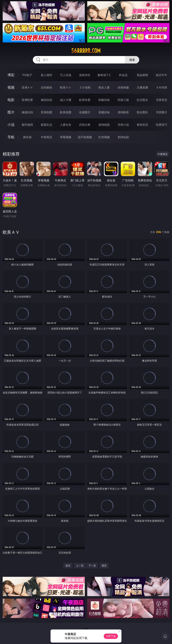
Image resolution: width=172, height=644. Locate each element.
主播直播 (142, 87)
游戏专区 (85, 75)
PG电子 (27, 75)
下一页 (92, 566)
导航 (11, 137)
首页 (68, 566)
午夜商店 (46, 137)
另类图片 (162, 112)
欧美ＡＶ (66, 87)
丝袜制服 (123, 87)
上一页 (80, 566)
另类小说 (123, 125)
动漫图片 (85, 112)
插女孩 (27, 137)
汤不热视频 (85, 137)
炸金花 (123, 75)
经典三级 (123, 100)
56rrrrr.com (86, 51)
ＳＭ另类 (162, 87)
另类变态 (162, 100)
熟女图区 (142, 112)
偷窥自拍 (27, 112)
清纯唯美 (123, 112)
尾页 (104, 566)
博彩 (11, 75)
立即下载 (111, 636)
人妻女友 (66, 125)
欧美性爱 (85, 100)
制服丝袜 (104, 100)
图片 (11, 112)
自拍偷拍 (46, 87)
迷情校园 (104, 125)
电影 (11, 100)
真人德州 (46, 75)
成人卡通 (66, 100)
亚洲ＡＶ (27, 87)
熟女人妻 (104, 87)
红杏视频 (104, 137)
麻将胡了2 (104, 75)
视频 (11, 87)
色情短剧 (123, 137)
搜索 (132, 60)
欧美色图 (66, 112)
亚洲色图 (46, 112)
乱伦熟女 (142, 100)
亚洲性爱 (27, 100)
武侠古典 (85, 125)
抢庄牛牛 (162, 75)
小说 (11, 125)
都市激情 (27, 125)
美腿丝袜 (104, 112)
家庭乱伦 (46, 125)
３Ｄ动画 (85, 87)
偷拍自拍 (46, 100)
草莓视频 (66, 137)
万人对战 (66, 75)
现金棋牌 (142, 75)
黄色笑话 (142, 125)
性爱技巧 (162, 125)
